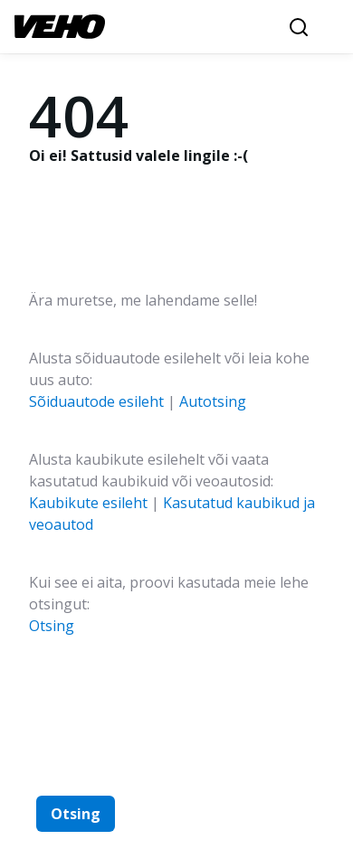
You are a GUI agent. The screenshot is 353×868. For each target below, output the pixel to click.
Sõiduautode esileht (96, 401)
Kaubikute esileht (88, 503)
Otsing (52, 626)
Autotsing (213, 401)
